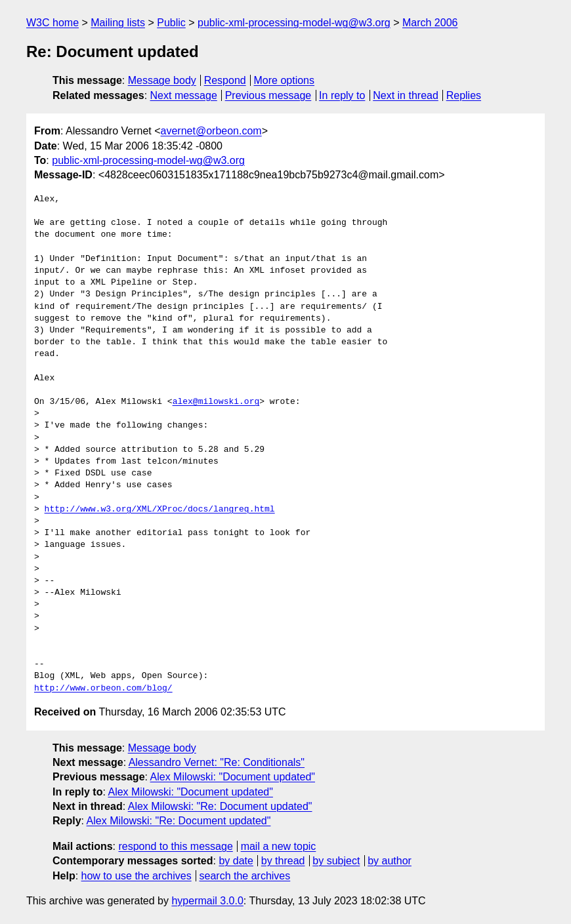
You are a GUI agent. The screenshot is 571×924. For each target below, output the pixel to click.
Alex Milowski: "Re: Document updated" (220, 806)
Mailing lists (118, 23)
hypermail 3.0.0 (207, 901)
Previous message (268, 95)
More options (285, 80)
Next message (184, 95)
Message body (162, 80)
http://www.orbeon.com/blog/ (103, 689)
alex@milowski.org (216, 402)
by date (236, 861)
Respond (225, 80)
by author (390, 861)
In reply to (342, 95)
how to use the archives (137, 876)
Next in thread (406, 95)
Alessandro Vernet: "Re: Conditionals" (217, 762)
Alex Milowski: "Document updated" (233, 777)
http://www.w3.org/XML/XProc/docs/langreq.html (160, 510)
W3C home (53, 23)
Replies (464, 95)
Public (171, 23)
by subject (336, 861)
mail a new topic (279, 846)
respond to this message (175, 846)
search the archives (245, 876)
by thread (283, 861)
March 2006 (430, 23)
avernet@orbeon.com (211, 131)
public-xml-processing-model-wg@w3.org (294, 23)
